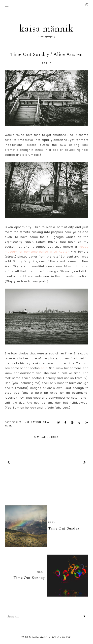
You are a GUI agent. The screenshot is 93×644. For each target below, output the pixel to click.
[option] (25, 463)
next (84, 463)
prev (9, 463)
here (44, 368)
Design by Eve (61, 637)
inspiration (32, 422)
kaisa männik (46, 28)
